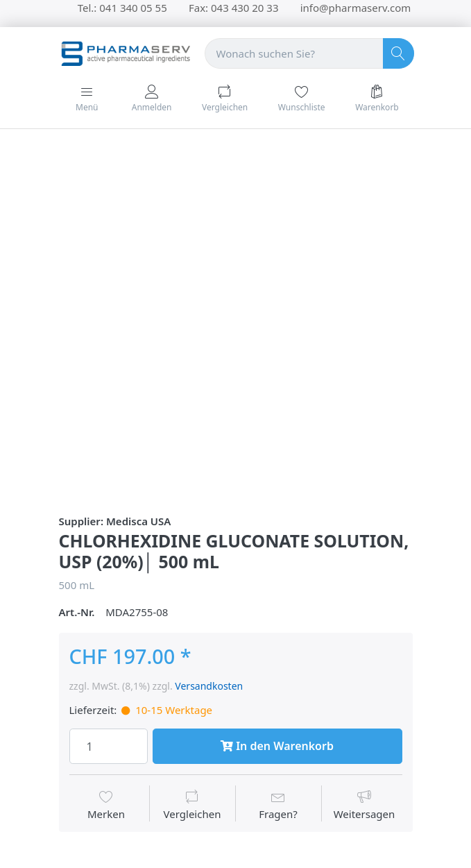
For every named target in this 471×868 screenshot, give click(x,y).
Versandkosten (209, 686)
